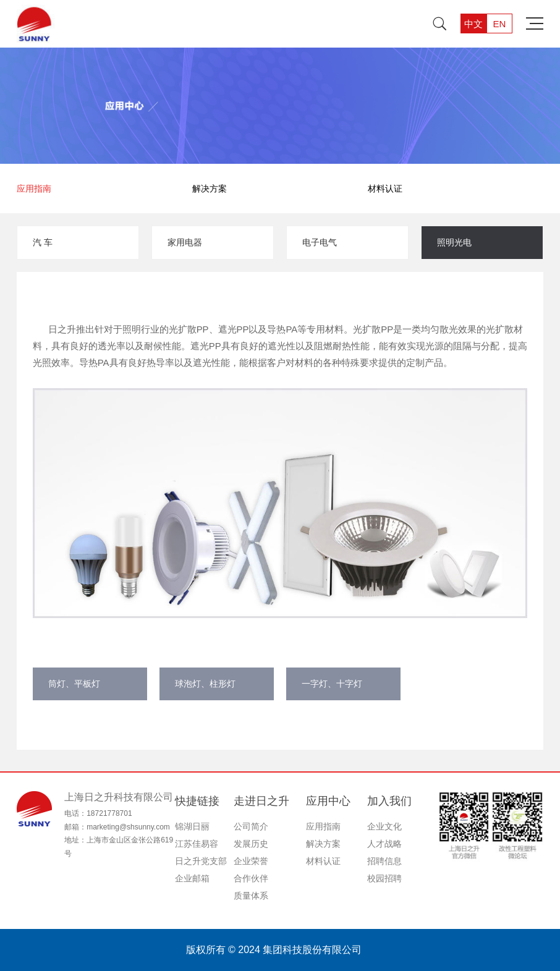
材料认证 (385, 189)
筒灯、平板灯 (74, 684)
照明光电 (454, 242)
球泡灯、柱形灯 (205, 684)
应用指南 (34, 189)
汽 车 (43, 242)
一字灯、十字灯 (332, 684)
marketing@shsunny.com (128, 827)
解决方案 (210, 189)
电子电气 (320, 242)
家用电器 (185, 242)
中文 (473, 24)
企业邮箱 (192, 878)
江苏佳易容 (197, 844)
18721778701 (109, 813)
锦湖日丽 (192, 826)
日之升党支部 (201, 861)
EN (499, 24)
